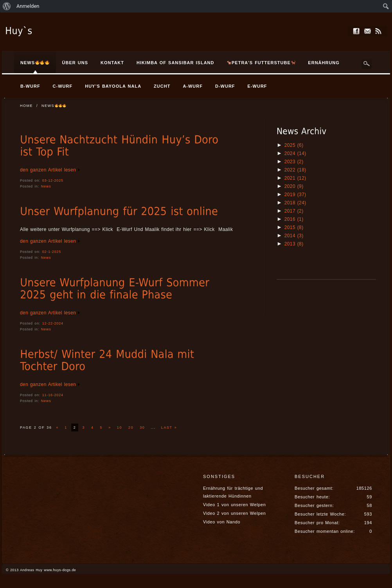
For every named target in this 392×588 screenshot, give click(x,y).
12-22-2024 (53, 323)
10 (120, 427)
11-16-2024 (53, 395)
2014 (294, 236)
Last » (169, 427)
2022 (295, 170)
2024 (295, 153)
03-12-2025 (53, 180)
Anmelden (28, 6)
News (46, 186)
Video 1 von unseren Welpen (234, 505)
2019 (295, 195)
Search (367, 64)
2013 (294, 244)
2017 (294, 211)
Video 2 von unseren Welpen (234, 513)
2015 (294, 227)
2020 (294, 186)
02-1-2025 (52, 252)
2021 (295, 178)
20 (131, 427)
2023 (294, 162)
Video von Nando (222, 522)
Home (26, 106)
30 (142, 427)
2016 (294, 219)
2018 (295, 203)
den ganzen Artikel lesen (48, 170)
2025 (294, 145)
